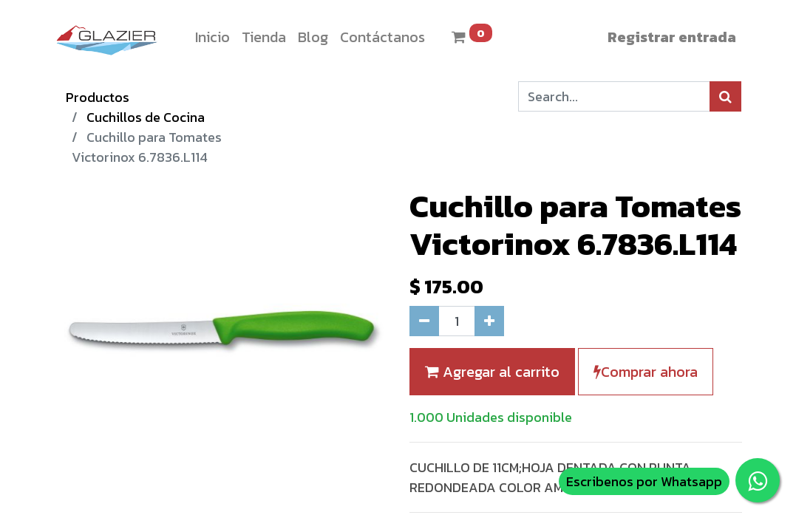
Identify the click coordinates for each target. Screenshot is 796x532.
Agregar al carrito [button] (492, 372)
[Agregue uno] (489, 321)
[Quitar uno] (424, 321)
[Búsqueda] (725, 96)
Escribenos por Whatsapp (644, 481)
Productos (98, 97)
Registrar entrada (672, 37)
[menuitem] (212, 37)
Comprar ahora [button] (646, 372)
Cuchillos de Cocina (146, 117)
